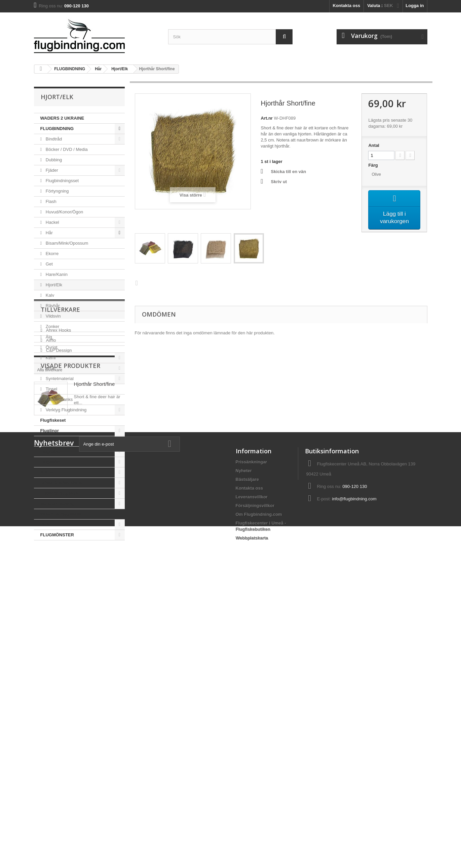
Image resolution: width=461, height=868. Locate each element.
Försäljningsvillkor (255, 793)
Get (49, 264)
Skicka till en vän (289, 172)
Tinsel (51, 389)
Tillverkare (60, 561)
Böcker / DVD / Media (66, 149)
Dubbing (53, 160)
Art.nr (267, 118)
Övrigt (51, 347)
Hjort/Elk (53, 285)
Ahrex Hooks (58, 578)
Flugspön (50, 462)
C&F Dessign (58, 599)
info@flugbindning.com (354, 787)
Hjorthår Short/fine (94, 662)
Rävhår (52, 306)
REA (45, 524)
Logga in (415, 6)
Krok (49, 368)
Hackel (52, 222)
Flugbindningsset (62, 181)
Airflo (50, 589)
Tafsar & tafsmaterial (62, 483)
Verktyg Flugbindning (65, 410)
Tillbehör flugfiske (59, 493)
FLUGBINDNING (57, 129)
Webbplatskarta (252, 825)
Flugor (47, 441)
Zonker (52, 326)
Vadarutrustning (57, 504)
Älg (48, 337)
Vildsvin (52, 316)
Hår (49, 233)
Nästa (138, 283)
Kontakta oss (347, 6)
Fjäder (51, 170)
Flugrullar (50, 451)
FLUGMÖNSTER (57, 535)
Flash (50, 201)
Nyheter (244, 758)
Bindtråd (53, 139)
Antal (374, 145)
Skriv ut (279, 182)
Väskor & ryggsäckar (62, 514)
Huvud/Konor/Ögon (64, 212)
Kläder (47, 472)
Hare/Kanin (56, 274)
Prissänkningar (252, 750)
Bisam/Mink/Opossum (66, 243)
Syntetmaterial (59, 379)
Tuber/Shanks (59, 399)
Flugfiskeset (53, 420)
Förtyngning (56, 191)
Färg (374, 165)
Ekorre (51, 254)
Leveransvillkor (252, 784)
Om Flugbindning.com (259, 802)
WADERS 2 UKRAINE (62, 118)
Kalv (49, 295)
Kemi (50, 358)
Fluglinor (50, 431)
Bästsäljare (247, 767)
